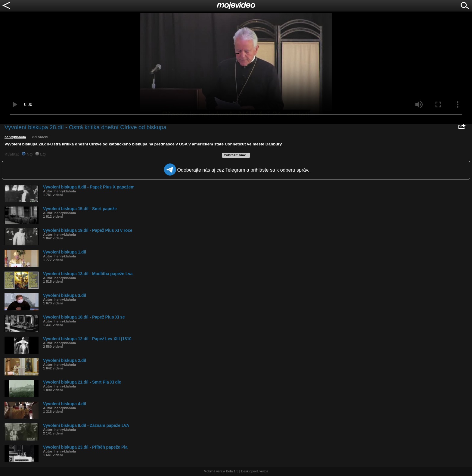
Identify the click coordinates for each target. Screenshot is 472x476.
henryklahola (15, 137)
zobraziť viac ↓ (237, 155)
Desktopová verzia (255, 471)
